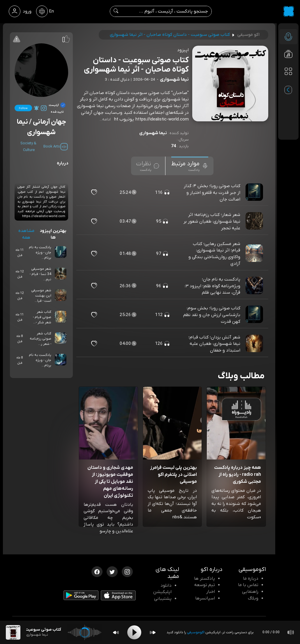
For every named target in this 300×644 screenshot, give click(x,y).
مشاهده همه (26, 234)
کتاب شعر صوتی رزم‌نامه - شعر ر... (40, 339)
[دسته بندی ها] (288, 72)
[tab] (190, 166)
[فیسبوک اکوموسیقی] (97, 571)
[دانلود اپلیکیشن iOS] (118, 597)
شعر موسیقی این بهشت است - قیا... (41, 296)
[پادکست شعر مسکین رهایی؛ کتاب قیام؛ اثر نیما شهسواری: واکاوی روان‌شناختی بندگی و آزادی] (255, 254)
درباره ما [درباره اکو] (251, 579)
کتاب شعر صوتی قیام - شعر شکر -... (42, 317)
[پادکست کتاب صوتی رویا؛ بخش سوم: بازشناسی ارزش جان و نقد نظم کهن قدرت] (255, 315)
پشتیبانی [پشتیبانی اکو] (163, 599)
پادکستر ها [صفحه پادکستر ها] (204, 579)
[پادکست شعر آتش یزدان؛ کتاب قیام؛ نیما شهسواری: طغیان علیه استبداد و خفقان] (255, 344)
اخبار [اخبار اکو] (211, 592)
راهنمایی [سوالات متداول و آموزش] (250, 592)
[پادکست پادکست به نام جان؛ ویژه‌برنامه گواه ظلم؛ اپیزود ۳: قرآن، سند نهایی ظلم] (255, 286)
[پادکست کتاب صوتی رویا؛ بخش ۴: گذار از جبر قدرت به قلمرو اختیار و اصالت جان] (255, 192)
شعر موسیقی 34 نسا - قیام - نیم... (40, 274)
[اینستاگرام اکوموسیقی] (127, 571)
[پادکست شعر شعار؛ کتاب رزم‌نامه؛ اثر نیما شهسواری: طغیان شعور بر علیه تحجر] (255, 221)
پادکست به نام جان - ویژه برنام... (40, 253)
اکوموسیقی (196, 632)
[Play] (134, 632)
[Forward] (153, 633)
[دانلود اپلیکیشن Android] (81, 596)
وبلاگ (253, 598)
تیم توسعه (205, 585)
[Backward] (116, 633)
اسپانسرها (205, 598)
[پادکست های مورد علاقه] (288, 83)
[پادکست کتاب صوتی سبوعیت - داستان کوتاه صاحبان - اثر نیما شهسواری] (13, 632)
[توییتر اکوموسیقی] (112, 571)
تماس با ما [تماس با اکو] (248, 585)
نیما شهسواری (153, 133)
